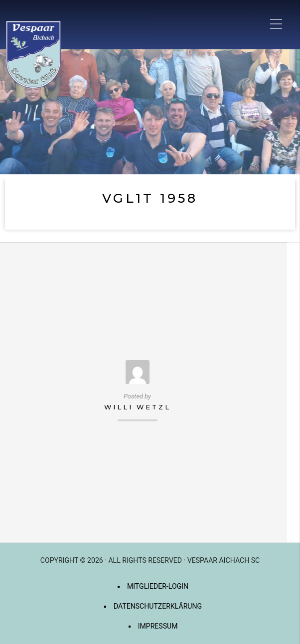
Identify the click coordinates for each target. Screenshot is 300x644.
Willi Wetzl (138, 407)
